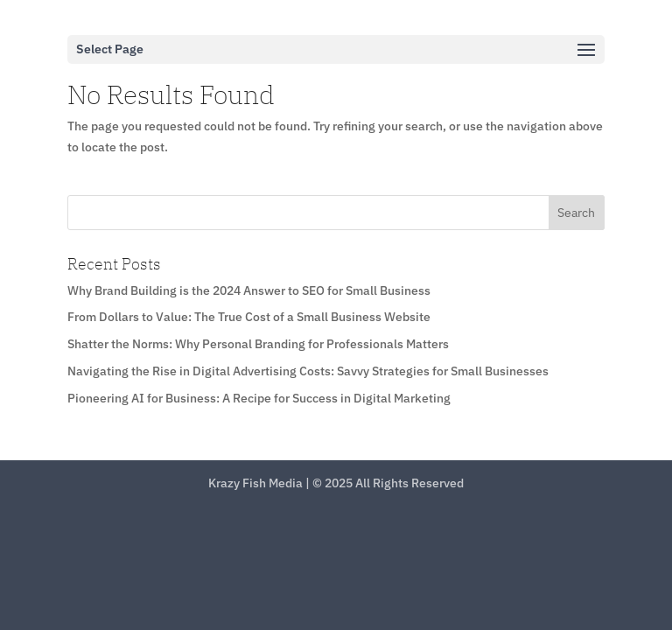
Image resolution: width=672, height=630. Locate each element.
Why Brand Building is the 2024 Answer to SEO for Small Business (249, 290)
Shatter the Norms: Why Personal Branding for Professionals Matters (258, 344)
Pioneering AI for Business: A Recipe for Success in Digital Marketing (259, 398)
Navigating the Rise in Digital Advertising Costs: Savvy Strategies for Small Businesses (308, 371)
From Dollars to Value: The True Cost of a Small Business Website (249, 317)
